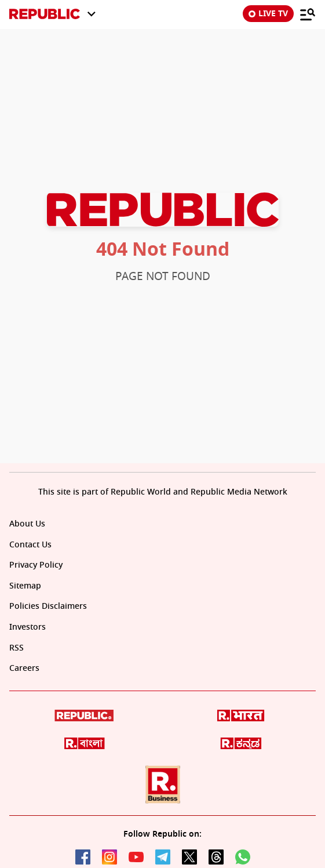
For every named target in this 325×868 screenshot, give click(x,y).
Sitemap (25, 586)
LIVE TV (268, 14)
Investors (28, 627)
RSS (17, 648)
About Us (27, 524)
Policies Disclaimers (48, 606)
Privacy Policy (36, 565)
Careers (24, 668)
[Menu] (308, 14)
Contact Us (30, 545)
